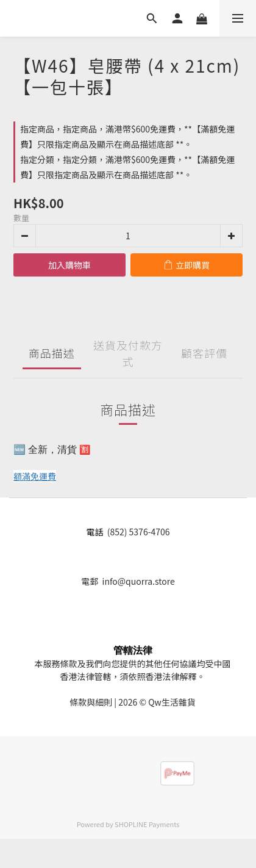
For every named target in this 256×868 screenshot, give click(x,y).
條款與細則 (91, 702)
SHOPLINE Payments (147, 824)
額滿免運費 (35, 476)
